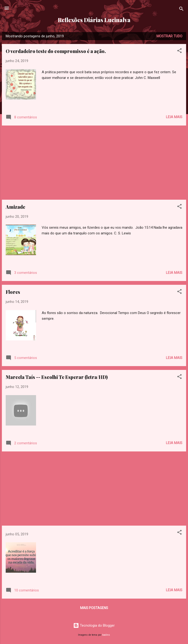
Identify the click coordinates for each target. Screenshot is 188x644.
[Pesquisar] (181, 10)
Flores (13, 292)
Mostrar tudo (169, 36)
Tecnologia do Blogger (94, 625)
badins (106, 635)
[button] (179, 51)
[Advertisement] (94, 163)
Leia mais (174, 117)
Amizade (15, 207)
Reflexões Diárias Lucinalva (94, 20)
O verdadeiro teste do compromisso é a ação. (56, 51)
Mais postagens (94, 608)
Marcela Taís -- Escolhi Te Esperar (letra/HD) (57, 377)
